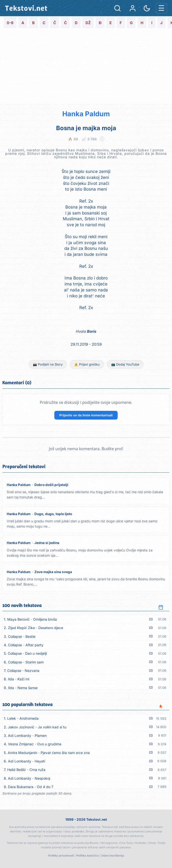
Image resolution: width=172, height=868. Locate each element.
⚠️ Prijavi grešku (87, 364)
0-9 (10, 23)
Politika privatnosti (61, 856)
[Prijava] (133, 8)
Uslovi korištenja (113, 856)
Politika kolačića (87, 856)
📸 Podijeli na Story (48, 364)
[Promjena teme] (147, 8)
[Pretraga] (117, 8)
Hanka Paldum (86, 114)
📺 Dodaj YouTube (125, 364)
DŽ (88, 23)
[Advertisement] (86, 67)
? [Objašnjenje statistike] (102, 139)
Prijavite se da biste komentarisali (86, 415)
